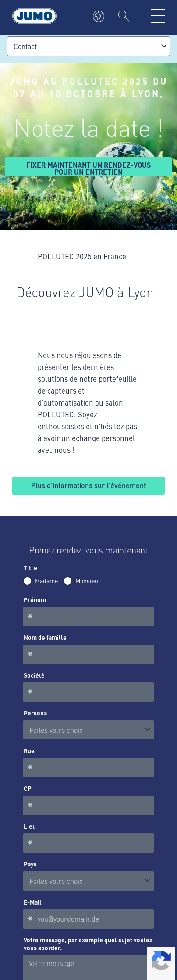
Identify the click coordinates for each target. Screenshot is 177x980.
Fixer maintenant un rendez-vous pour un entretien (88, 168)
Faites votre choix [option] (56, 730)
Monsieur (88, 581)
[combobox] (88, 46)
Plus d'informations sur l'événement (88, 485)
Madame (46, 581)
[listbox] (88, 730)
